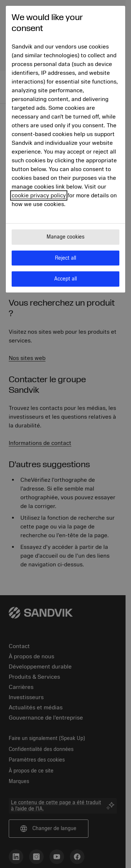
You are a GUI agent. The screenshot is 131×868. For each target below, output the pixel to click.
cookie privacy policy (39, 195)
